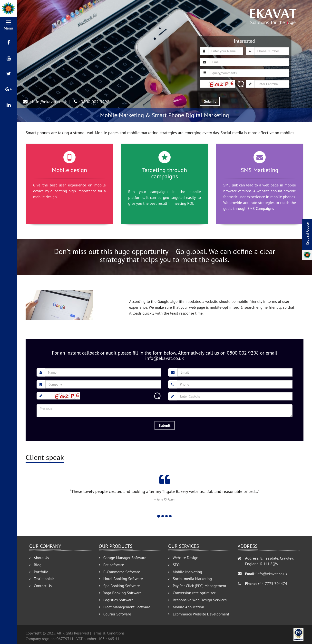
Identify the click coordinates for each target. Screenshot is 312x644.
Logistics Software (116, 600)
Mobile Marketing (185, 572)
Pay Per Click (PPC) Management (197, 586)
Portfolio (39, 572)
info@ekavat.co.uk (50, 102)
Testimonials (42, 579)
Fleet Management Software (125, 607)
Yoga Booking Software (120, 593)
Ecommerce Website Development (199, 614)
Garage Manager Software (122, 558)
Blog (35, 565)
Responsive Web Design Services (197, 600)
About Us (39, 558)
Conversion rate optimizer (192, 593)
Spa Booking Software (119, 586)
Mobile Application (186, 607)
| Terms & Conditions (107, 633)
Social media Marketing (190, 579)
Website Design (183, 558)
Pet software (111, 565)
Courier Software (115, 614)
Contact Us (40, 586)
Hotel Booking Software (121, 579)
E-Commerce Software (119, 572)
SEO (174, 565)
